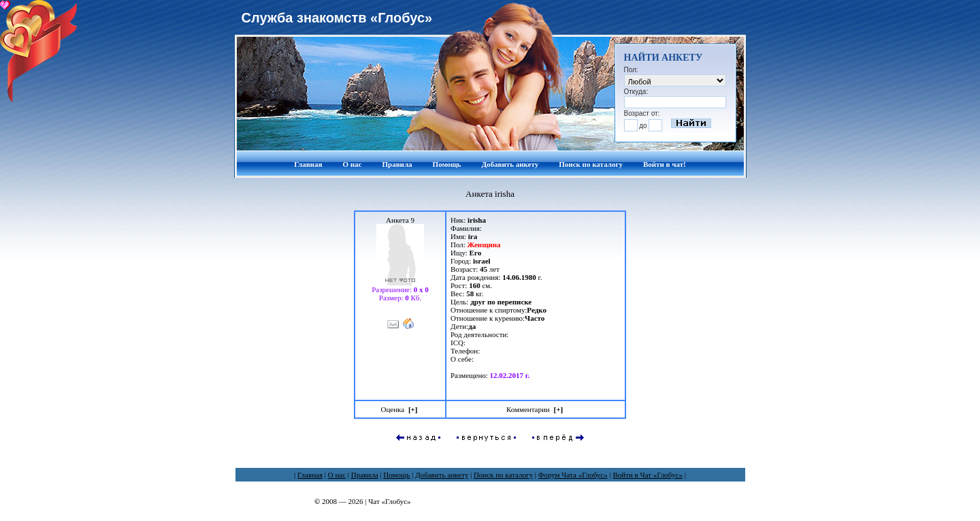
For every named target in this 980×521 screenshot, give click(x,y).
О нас (352, 164)
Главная (308, 164)
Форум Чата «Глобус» (573, 475)
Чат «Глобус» (389, 501)
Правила (397, 164)
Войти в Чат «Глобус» (648, 475)
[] (413, 409)
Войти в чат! (665, 164)
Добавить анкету (510, 164)
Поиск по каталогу (591, 164)
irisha (477, 220)
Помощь (447, 164)
